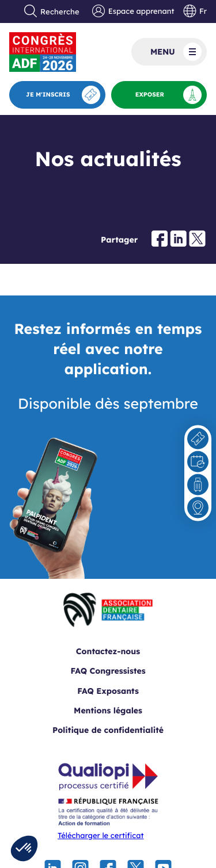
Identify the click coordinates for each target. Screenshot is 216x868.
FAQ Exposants (108, 691)
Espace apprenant (133, 11)
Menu (176, 52)
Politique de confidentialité (108, 730)
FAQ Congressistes (108, 671)
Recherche (52, 11)
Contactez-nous (108, 651)
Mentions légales (108, 710)
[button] (24, 848)
